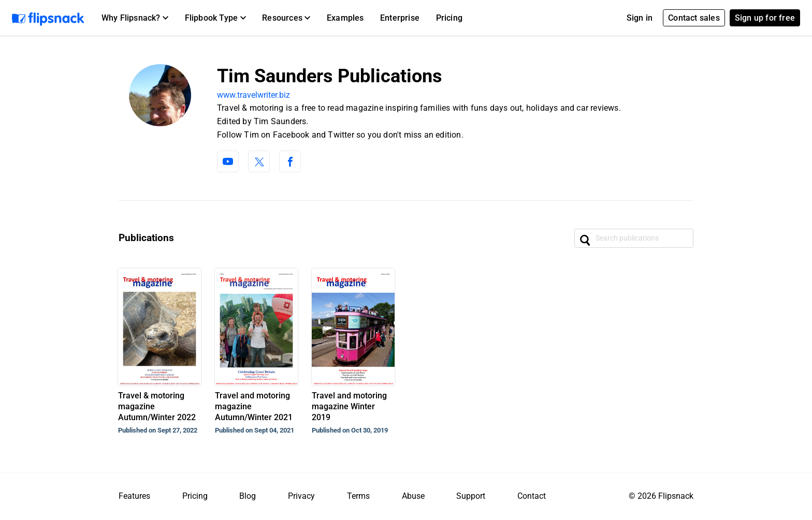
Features (134, 496)
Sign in (640, 18)
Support (471, 496)
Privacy (301, 496)
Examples (345, 18)
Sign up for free (765, 18)
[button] (135, 18)
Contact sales (694, 18)
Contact (532, 496)
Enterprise (400, 18)
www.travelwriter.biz (253, 95)
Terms (358, 496)
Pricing (449, 18)
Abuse (413, 496)
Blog (248, 496)
